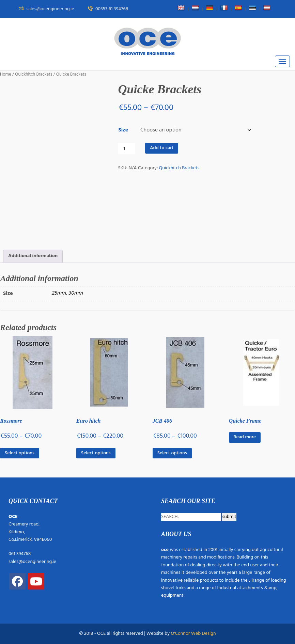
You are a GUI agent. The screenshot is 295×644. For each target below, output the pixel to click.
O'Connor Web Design (193, 634)
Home (6, 74)
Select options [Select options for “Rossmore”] (20, 453)
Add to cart (162, 148)
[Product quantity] (127, 148)
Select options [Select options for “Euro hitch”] (96, 453)
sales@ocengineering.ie (32, 562)
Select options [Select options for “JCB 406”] (172, 453)
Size (123, 130)
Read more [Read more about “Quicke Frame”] (245, 437)
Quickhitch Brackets (34, 74)
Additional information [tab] (33, 256)
